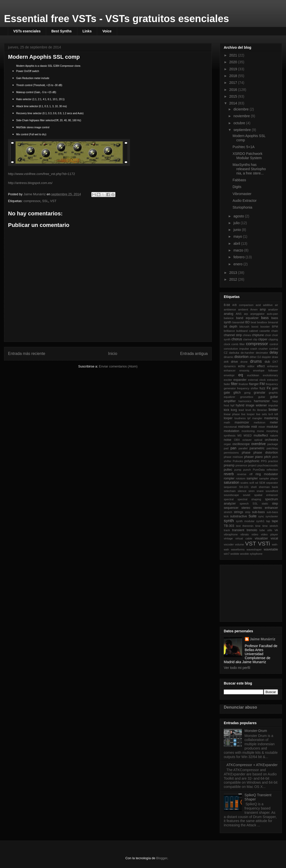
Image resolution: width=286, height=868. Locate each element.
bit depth (231, 327)
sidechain (230, 491)
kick (227, 410)
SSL (45, 201)
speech (244, 504)
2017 (234, 83)
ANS (239, 314)
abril (237, 243)
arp (246, 314)
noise (228, 440)
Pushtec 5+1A (244, 147)
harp (275, 401)
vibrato (245, 534)
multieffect (261, 436)
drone (244, 362)
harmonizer (262, 401)
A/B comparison (243, 305)
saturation (231, 482)
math (227, 422)
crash (254, 349)
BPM (275, 327)
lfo (254, 410)
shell (254, 487)
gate (227, 393)
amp (263, 309)
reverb (229, 474)
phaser (249, 457)
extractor (272, 380)
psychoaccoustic (268, 465)
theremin (248, 526)
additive (268, 305)
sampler (252, 478)
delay (274, 352)
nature (274, 436)
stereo (246, 508)
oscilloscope (241, 444)
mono (260, 431)
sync (261, 516)
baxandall (238, 322)
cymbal (274, 349)
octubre (240, 123)
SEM (262, 483)
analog (229, 314)
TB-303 (229, 526)
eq (241, 375)
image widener (256, 405)
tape (275, 521)
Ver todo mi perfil (237, 668)
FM (262, 384)
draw (275, 357)
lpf (249, 418)
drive (234, 362)
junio (237, 230)
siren (251, 491)
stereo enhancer (266, 508)
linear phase (232, 414)
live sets (262, 414)
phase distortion (266, 453)
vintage (228, 538)
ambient (243, 309)
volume (239, 544)
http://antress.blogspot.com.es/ (30, 183)
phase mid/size (233, 457)
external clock (257, 380)
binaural (273, 322)
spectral (229, 499)
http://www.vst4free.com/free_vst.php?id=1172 (42, 174)
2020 (234, 62)
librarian (262, 410)
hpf (233, 405)
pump (238, 470)
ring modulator (267, 474)
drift (226, 362)
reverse (242, 474)
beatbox (262, 322)
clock (227, 344)
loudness (240, 418)
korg (234, 410)
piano (259, 457)
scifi (252, 483)
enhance (273, 366)
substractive (238, 516)
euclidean (253, 375)
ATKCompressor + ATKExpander (252, 765)
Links (87, 31)
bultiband (242, 331)
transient (238, 530)
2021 (234, 55)
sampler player (269, 478)
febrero (239, 257)
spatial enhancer (266, 495)
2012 (234, 279)
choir (268, 335)
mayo (238, 236)
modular (272, 427)
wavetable (271, 549)
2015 (234, 96)
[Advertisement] (249, 592)
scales (244, 483)
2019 (234, 69)
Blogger (162, 858)
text (238, 526)
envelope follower (266, 370)
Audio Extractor (245, 201)
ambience (230, 309)
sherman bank (268, 487)
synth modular (245, 521)
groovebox (247, 397)
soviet (246, 495)
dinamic (229, 357)
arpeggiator (258, 314)
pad (226, 448)
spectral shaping (249, 499)
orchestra (272, 440)
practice (273, 461)
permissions (231, 453)
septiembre (242, 130)
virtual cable (244, 538)
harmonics (245, 401)
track (227, 530)
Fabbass (239, 180)
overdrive (258, 444)
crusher (263, 349)
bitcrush (244, 327)
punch (247, 470)
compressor (32, 201)
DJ (259, 357)
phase (246, 453)
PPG (264, 461)
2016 (234, 90)
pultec (228, 470)
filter (234, 384)
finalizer (243, 384)
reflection (272, 470)
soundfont (272, 491)
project (252, 465)
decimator (262, 353)
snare (260, 491)
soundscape (231, 495)
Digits (237, 187)
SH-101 (244, 487)
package (273, 444)
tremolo (252, 530)
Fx (269, 388)
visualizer (261, 538)
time (258, 526)
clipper (263, 339)
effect (261, 366)
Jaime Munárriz (263, 639)
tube (262, 530)
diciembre (241, 109)
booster (265, 327)
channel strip (233, 335)
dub (267, 362)
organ (227, 444)
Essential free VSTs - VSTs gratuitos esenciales (117, 19)
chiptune (258, 335)
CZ (226, 353)
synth (229, 521)
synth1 (260, 521)
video (255, 534)
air (276, 305)
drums (256, 361)
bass (265, 318)
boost (255, 327)
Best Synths (62, 31)
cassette (265, 331)
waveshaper (254, 549)
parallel (243, 448)
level (248, 410)
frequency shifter (248, 388)
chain (275, 331)
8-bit (227, 305)
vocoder (229, 544)
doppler (266, 357)
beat (253, 322)
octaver (247, 440)
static (265, 504)
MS (239, 436)
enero (238, 264)
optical (258, 440)
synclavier (272, 516)
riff (251, 474)
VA (276, 530)
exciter (228, 380)
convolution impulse (236, 349)
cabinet (254, 331)
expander (240, 380)
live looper (248, 414)
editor (251, 366)
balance (229, 318)
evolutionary (270, 375)
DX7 (275, 362)
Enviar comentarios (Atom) (118, 366)
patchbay (272, 448)
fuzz (262, 388)
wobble (235, 554)
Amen (254, 309)
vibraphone (231, 534)
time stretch (270, 526)
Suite (253, 516)
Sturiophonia (242, 207)
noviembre (242, 116)
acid (258, 305)
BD (248, 322)
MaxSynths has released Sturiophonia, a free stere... (249, 169)
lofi (276, 414)
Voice (107, 31)
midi (254, 427)
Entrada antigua (194, 354)
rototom (241, 478)
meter (274, 422)
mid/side (244, 427)
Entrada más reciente (27, 354)
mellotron (259, 422)
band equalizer (247, 318)
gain (275, 388)
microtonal (230, 427)
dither (253, 357)
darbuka (234, 353)
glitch (237, 393)
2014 (234, 103)
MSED (248, 436)
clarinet (248, 339)
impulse (273, 405)
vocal (274, 538)
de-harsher (247, 353)
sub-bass (258, 512)
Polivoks (238, 461)
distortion (241, 357)
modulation (232, 431)
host (226, 405)
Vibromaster (242, 194)
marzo (239, 250)
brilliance (229, 331)
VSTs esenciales (27, 31)
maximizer (242, 422)
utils (270, 530)
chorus (237, 339)
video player (269, 534)
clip (255, 339)
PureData (259, 470)
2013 (234, 273)
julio (237, 223)
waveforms (238, 549)
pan (233, 448)
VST (53, 201)
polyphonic (252, 461)
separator (272, 483)
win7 (227, 554)
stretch (228, 512)
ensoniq (244, 370)
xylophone (256, 554)
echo (241, 366)
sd (257, 483)
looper (228, 418)
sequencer (230, 487)
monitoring (248, 431)
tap (268, 521)
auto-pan (272, 314)
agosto (239, 216)
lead (241, 410)
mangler (257, 418)
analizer (273, 309)
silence (242, 491)
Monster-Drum (256, 731)
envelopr (229, 375)
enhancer (230, 370)
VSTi (264, 544)
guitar (262, 397)
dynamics (230, 366)
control (274, 344)
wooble (244, 554)
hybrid (240, 405)
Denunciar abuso (240, 707)
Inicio (113, 354)
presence (241, 465)
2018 (234, 76)
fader (227, 384)
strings (238, 512)
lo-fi (271, 414)
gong (247, 393)
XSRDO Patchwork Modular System (247, 156)
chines (247, 335)
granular (259, 393)
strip (248, 512)
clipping (273, 339)
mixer (262, 427)
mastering (271, 418)
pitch (268, 457)
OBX (237, 440)
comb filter (238, 344)
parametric (257, 448)
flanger (254, 384)
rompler (229, 478)
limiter (273, 410)
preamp (229, 465)
